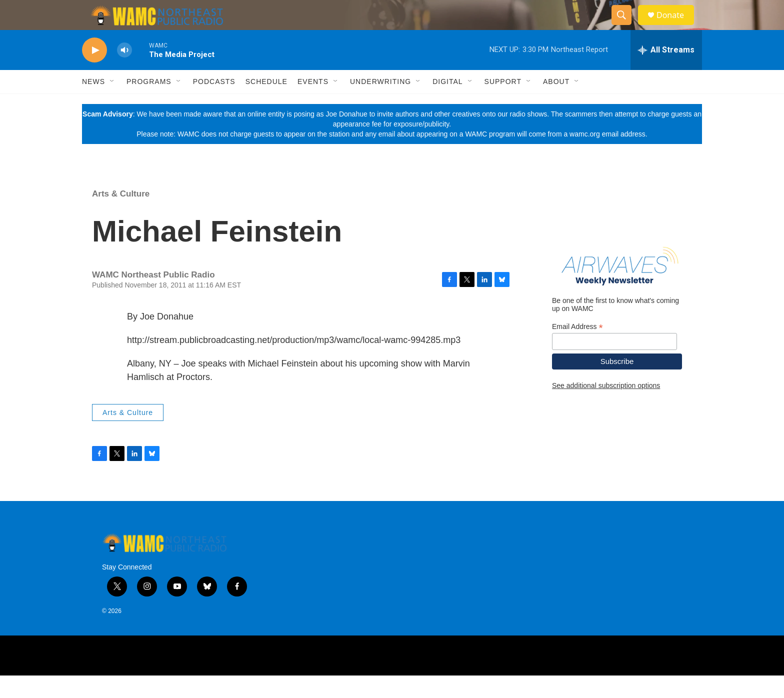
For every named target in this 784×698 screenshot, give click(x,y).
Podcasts (214, 104)
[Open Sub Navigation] (112, 104)
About (556, 104)
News (93, 104)
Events (313, 104)
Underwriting (380, 104)
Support (503, 104)
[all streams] (666, 72)
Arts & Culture (121, 216)
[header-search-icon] (626, 26)
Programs (149, 104)
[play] (94, 73)
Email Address (577, 349)
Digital (447, 104)
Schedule (266, 104)
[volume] (124, 73)
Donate (676, 26)
